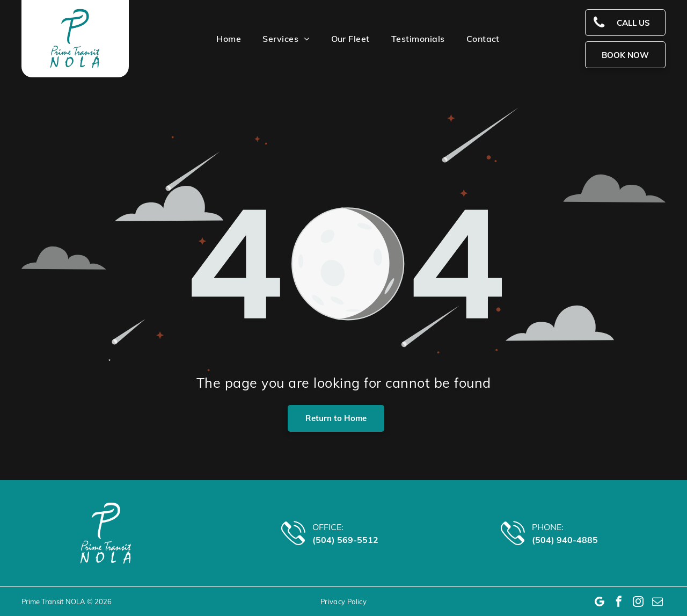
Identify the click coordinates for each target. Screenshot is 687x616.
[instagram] (638, 601)
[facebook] (619, 601)
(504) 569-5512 (345, 540)
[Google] (600, 601)
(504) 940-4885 (565, 540)
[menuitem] (218, 39)
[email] (657, 601)
